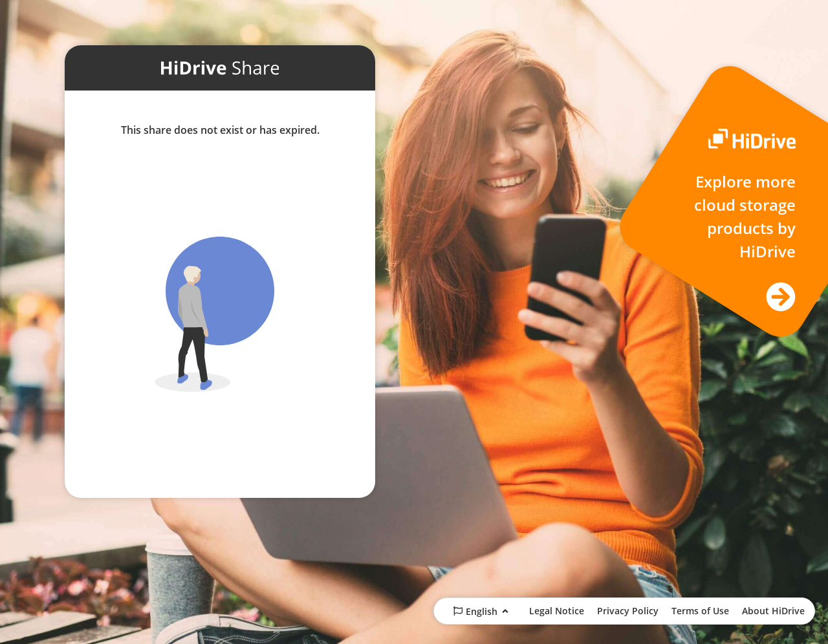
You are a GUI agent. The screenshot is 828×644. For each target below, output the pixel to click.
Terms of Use (700, 611)
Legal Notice (557, 611)
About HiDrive (773, 611)
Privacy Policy (628, 611)
